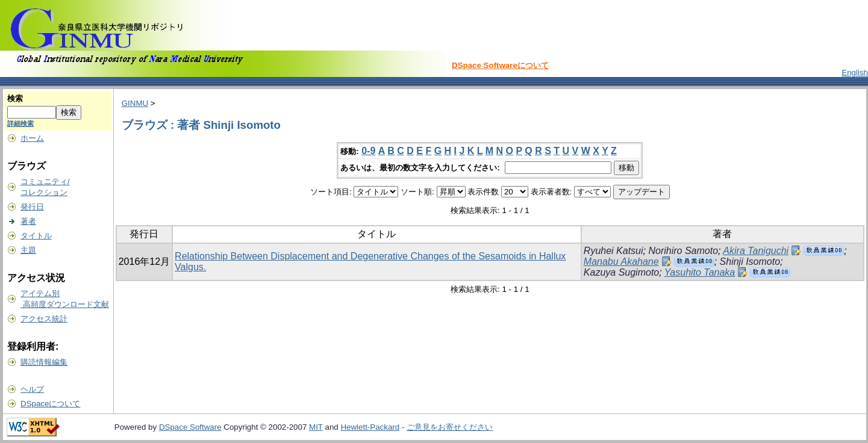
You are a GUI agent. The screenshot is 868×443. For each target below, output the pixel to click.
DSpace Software (190, 427)
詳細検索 (20, 123)
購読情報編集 (44, 362)
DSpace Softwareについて (500, 65)
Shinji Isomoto (750, 262)
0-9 (368, 151)
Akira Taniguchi (756, 251)
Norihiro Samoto (683, 251)
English (855, 73)
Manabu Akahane (621, 262)
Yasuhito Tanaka (700, 272)
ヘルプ (32, 389)
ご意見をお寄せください (450, 427)
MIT (316, 427)
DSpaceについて (50, 404)
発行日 (32, 207)
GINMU (135, 103)
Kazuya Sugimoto (621, 272)
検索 (15, 98)
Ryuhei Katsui (614, 251)
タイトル (36, 236)
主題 (28, 250)
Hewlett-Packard (370, 427)
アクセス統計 (44, 319)
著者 (28, 221)
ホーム (32, 138)
